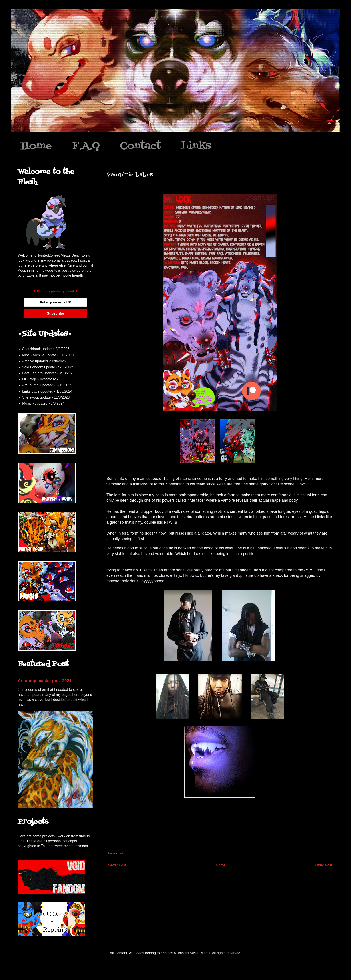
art (121, 853)
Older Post (324, 865)
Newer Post (117, 865)
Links (196, 146)
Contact (140, 146)
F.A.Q (86, 146)
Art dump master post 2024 (45, 681)
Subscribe (55, 313)
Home (36, 146)
